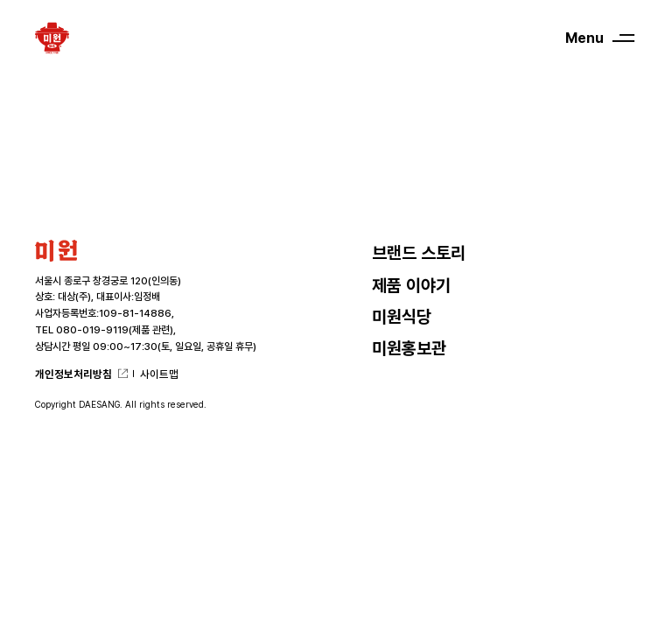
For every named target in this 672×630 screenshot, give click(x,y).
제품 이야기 (411, 286)
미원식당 (402, 317)
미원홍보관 (409, 349)
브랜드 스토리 (419, 253)
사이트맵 (159, 374)
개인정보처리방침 (73, 374)
